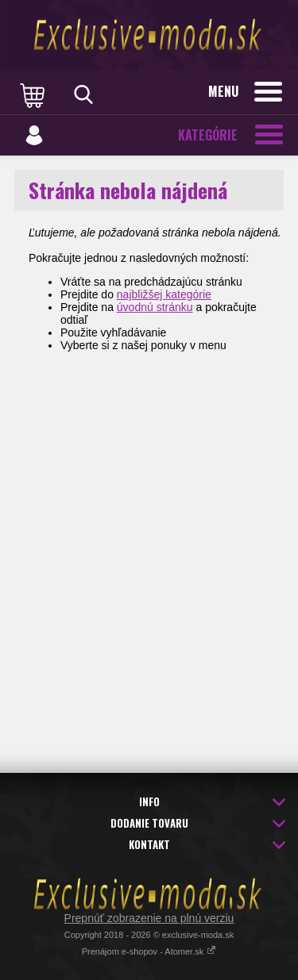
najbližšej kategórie (164, 294)
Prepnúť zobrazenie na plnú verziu (149, 918)
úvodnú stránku (155, 307)
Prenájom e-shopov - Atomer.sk (149, 951)
